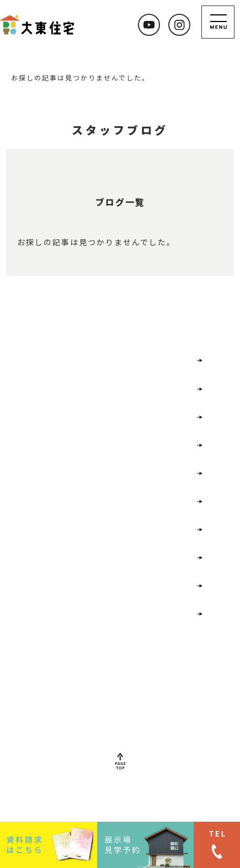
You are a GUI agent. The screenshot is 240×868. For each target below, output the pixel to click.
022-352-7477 (108, 715)
